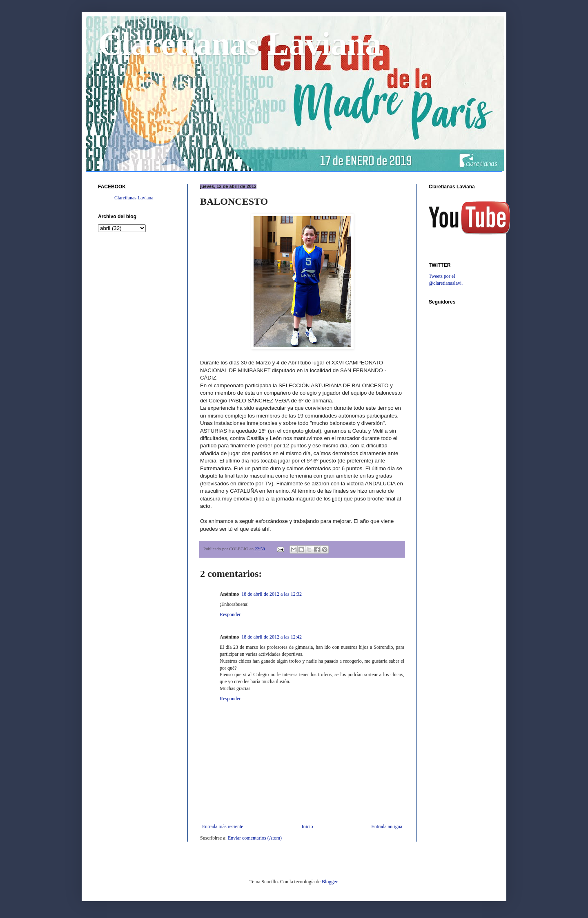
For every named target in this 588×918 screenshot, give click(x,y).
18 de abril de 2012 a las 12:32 (272, 594)
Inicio (307, 826)
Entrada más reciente (223, 826)
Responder (230, 614)
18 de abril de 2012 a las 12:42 (272, 637)
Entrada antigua (387, 826)
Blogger (330, 882)
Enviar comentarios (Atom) (255, 838)
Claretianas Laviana (240, 44)
